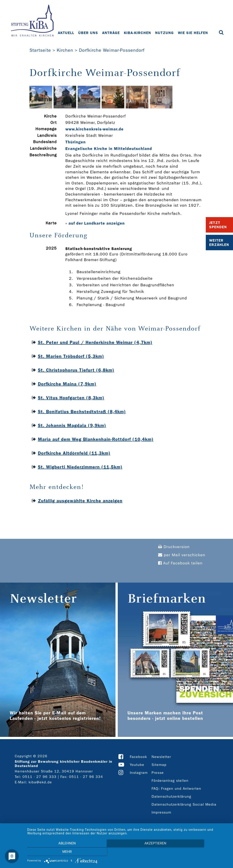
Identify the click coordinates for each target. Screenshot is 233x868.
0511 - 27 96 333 (39, 777)
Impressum (161, 812)
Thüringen (76, 142)
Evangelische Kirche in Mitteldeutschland (109, 149)
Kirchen (65, 50)
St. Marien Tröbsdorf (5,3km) (71, 356)
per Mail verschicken (182, 555)
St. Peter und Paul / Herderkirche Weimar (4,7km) (95, 342)
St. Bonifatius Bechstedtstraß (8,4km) (82, 412)
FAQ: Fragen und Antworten (176, 788)
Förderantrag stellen (170, 781)
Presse (158, 773)
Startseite (40, 50)
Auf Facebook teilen (180, 563)
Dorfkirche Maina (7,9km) (67, 384)
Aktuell (66, 33)
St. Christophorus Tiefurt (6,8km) (76, 370)
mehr (198, 852)
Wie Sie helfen (193, 33)
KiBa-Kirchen (138, 33)
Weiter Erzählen (219, 243)
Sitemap (159, 765)
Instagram (139, 773)
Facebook (138, 757)
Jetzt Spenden (218, 225)
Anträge (111, 33)
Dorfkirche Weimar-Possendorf (112, 50)
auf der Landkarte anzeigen (97, 223)
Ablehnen (57, 852)
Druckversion (174, 547)
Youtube (137, 765)
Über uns (88, 33)
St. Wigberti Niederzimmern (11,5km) (80, 467)
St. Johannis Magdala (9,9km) (72, 425)
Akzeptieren (128, 852)
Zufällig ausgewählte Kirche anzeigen (80, 501)
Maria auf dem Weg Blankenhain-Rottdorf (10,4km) (96, 439)
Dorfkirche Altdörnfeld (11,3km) (74, 453)
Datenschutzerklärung (171, 796)
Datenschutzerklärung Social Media (184, 804)
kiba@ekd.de (40, 782)
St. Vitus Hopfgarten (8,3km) (71, 398)
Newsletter (161, 757)
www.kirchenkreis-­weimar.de (94, 129)
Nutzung (165, 33)
